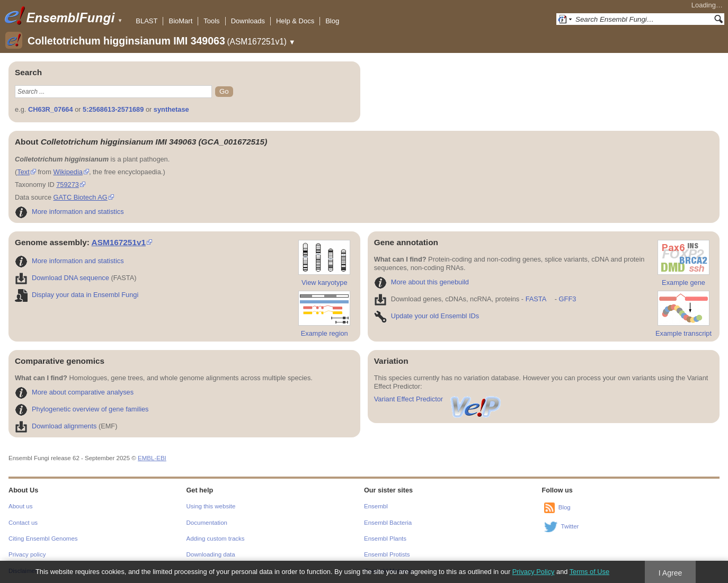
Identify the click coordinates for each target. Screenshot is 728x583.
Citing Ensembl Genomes (43, 539)
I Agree (671, 573)
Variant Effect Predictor (438, 399)
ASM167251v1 (119, 242)
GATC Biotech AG (81, 197)
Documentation (207, 523)
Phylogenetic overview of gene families (82, 409)
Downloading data (211, 554)
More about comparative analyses (74, 392)
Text (23, 172)
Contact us (23, 523)
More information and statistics (69, 212)
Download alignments (56, 426)
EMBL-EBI (152, 458)
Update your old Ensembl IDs (427, 316)
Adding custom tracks (216, 539)
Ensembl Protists (387, 554)
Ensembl (376, 506)
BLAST (147, 21)
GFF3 (567, 299)
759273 (68, 185)
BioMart (180, 21)
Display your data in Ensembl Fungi (77, 295)
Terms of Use (589, 572)
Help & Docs (295, 21)
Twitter (570, 526)
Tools (211, 21)
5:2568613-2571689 (113, 109)
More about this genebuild (421, 282)
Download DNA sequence (62, 278)
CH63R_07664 (51, 109)
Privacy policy (27, 554)
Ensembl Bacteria (388, 523)
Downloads (248, 21)
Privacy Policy (534, 572)
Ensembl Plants (385, 539)
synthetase (171, 109)
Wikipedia (68, 172)
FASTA (536, 299)
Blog (332, 21)
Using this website (211, 506)
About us (20, 506)
